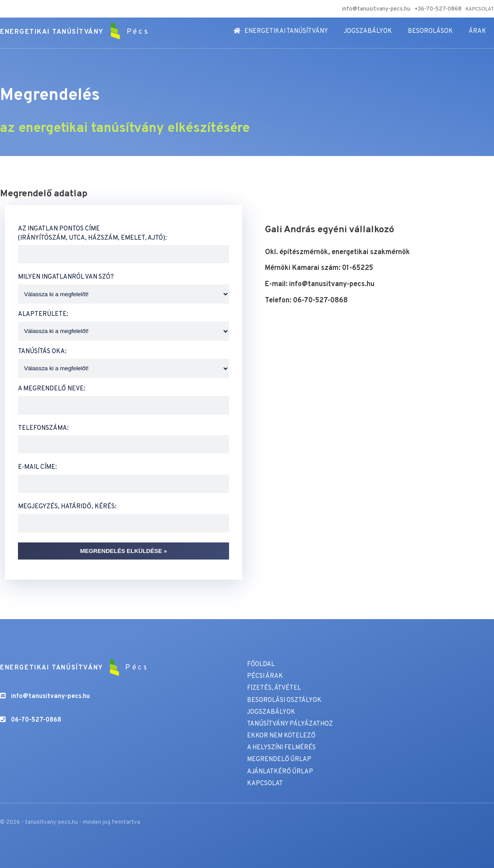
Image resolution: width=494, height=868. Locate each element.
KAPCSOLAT (480, 9)
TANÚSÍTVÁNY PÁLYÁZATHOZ (290, 724)
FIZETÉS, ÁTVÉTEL (274, 688)
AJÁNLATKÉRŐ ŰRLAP (280, 772)
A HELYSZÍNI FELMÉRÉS (282, 748)
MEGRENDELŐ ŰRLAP (280, 760)
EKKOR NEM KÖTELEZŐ (282, 736)
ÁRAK (477, 31)
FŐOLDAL (261, 664)
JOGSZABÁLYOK (368, 31)
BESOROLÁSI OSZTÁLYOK (284, 700)
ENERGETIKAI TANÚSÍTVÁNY (281, 31)
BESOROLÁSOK (430, 31)
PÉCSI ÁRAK (265, 676)
